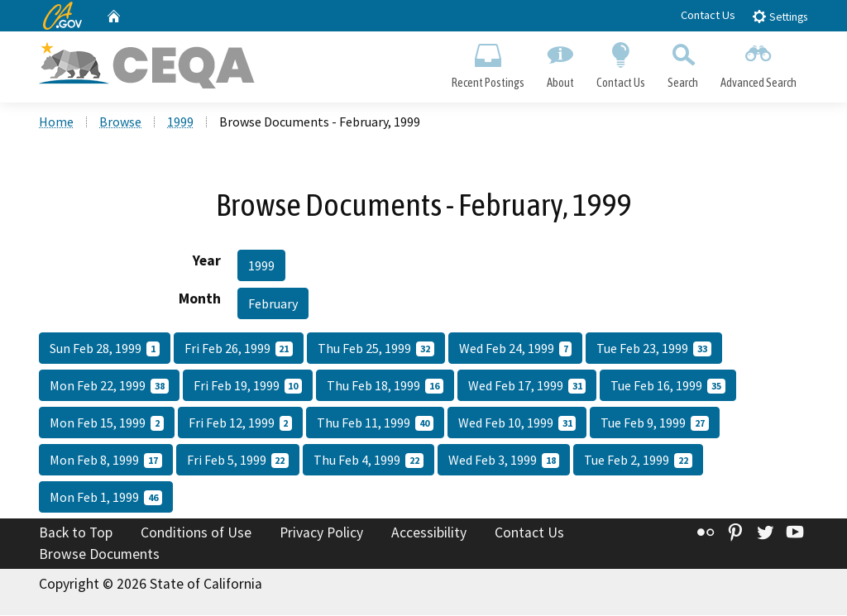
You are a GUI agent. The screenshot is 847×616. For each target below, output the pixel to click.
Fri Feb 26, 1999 (239, 350)
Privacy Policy (321, 534)
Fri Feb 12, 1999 (241, 424)
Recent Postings (488, 63)
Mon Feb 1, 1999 (106, 499)
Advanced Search (759, 63)
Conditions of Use (196, 534)
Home (56, 123)
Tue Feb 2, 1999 (638, 461)
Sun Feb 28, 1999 (105, 350)
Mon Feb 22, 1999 (109, 387)
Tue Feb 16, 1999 (668, 387)
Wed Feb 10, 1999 (517, 424)
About (560, 63)
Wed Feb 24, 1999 (516, 350)
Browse (120, 123)
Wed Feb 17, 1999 (527, 387)
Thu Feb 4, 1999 (368, 461)
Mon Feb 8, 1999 (106, 461)
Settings (780, 16)
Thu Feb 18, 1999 (385, 387)
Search (683, 63)
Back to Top (76, 534)
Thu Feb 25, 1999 (376, 350)
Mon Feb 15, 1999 (107, 424)
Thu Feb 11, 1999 (375, 424)
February (273, 305)
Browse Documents (99, 555)
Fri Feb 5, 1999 (238, 461)
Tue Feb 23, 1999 (654, 350)
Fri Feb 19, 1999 (248, 387)
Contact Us (708, 15)
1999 (180, 123)
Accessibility (429, 534)
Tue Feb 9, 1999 (655, 424)
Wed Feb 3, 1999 (504, 461)
